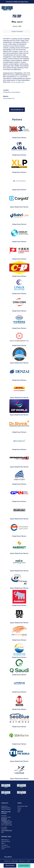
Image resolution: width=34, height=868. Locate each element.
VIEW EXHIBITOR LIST (17, 110)
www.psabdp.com (9, 98)
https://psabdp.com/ (18, 82)
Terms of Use (7, 861)
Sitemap (28, 861)
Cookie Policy (22, 861)
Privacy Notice (15, 861)
